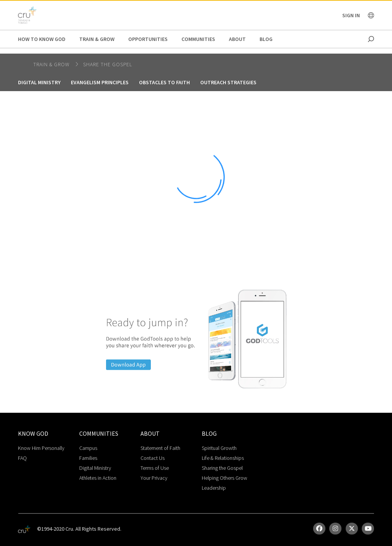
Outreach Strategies (228, 82)
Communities (198, 39)
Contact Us (153, 458)
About (237, 39)
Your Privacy (154, 478)
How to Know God (42, 39)
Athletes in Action (98, 478)
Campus (88, 448)
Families (88, 458)
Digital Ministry (39, 82)
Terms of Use (155, 468)
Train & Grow (97, 39)
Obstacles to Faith (164, 82)
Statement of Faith (160, 448)
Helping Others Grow (225, 478)
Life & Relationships (223, 458)
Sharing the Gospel (222, 468)
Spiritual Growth (219, 448)
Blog (266, 39)
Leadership (214, 488)
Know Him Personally (41, 448)
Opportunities (148, 39)
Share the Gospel (108, 64)
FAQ (22, 458)
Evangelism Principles (100, 82)
